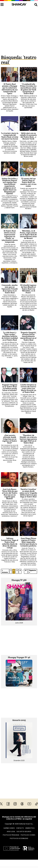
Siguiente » (33, 571)
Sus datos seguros (24, 832)
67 (26, 570)
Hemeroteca (30, 828)
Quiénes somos (9, 828)
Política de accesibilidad (19, 838)
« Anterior (5, 571)
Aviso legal (11, 832)
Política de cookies (28, 835)
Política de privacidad (11, 835)
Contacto (20, 828)
